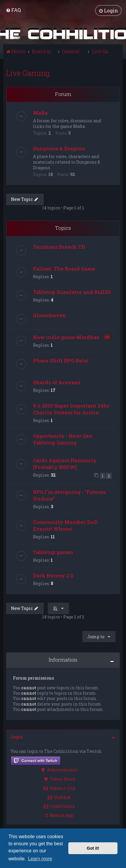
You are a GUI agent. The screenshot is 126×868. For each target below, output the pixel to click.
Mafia (40, 113)
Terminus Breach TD (59, 247)
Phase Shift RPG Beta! (61, 360)
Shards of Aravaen (57, 382)
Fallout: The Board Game (64, 269)
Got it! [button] (93, 848)
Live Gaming (28, 73)
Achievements (59, 770)
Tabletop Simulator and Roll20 (72, 292)
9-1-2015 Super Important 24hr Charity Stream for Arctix (71, 409)
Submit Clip (59, 788)
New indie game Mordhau (66, 337)
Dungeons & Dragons (59, 148)
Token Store (59, 779)
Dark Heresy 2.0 (53, 575)
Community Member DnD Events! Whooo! (65, 525)
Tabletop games (53, 552)
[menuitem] (13, 10)
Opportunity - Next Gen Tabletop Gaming (63, 439)
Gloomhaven (49, 315)
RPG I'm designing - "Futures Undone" (69, 495)
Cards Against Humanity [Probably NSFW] (65, 464)
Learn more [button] (40, 859)
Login (17, 737)
